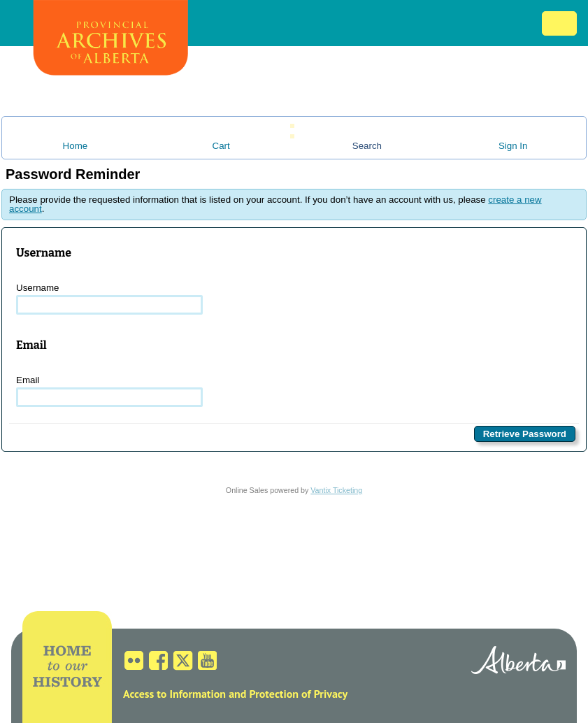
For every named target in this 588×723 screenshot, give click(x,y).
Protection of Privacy (298, 694)
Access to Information (174, 694)
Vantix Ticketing (336, 490)
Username (109, 299)
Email (109, 391)
